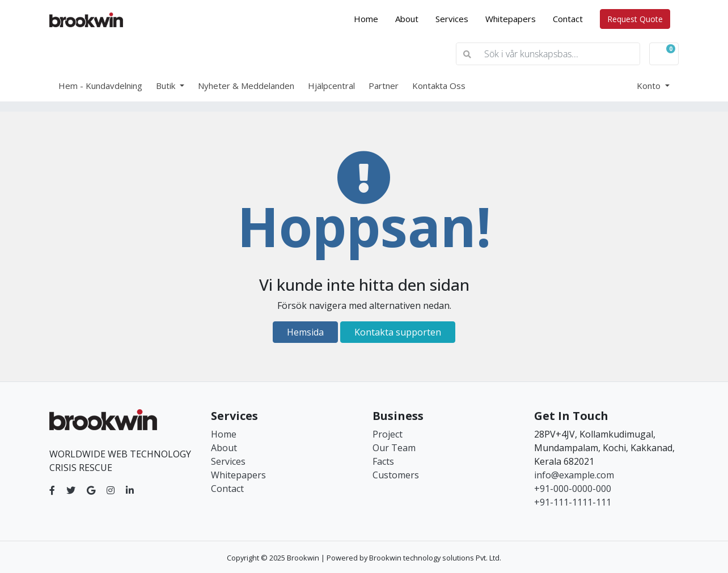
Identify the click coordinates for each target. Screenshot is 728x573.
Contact (568, 19)
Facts (383, 461)
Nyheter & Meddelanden (246, 86)
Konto (650, 86)
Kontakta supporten (398, 332)
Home (370, 18)
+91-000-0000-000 (573, 489)
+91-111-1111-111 (573, 502)
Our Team (394, 448)
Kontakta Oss (439, 86)
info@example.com (574, 475)
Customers (396, 475)
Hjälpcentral (331, 86)
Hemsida (305, 332)
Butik (167, 86)
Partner (384, 86)
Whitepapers (511, 19)
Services (452, 19)
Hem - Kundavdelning (100, 86)
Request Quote (635, 19)
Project (388, 434)
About (407, 19)
